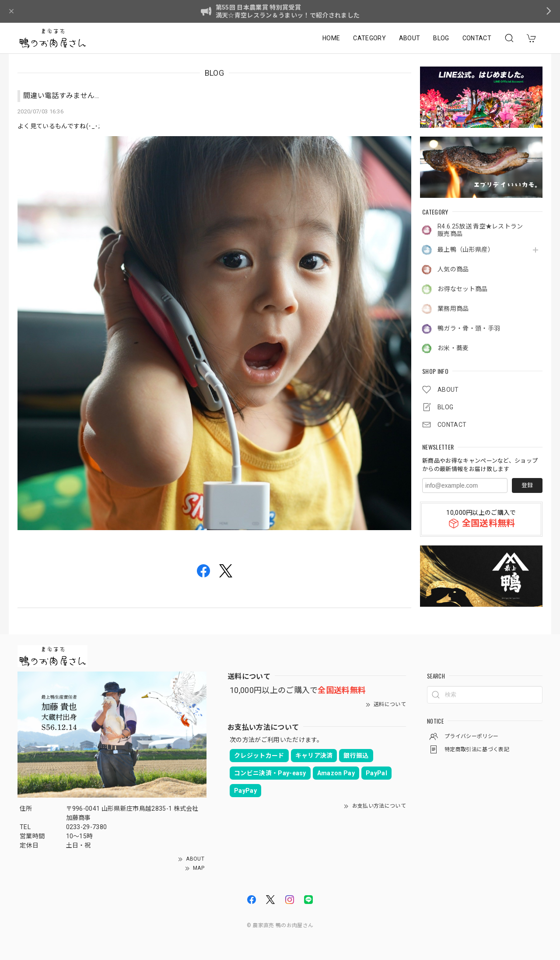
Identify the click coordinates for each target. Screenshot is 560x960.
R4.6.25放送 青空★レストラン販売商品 (480, 230)
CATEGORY (369, 38)
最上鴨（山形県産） (466, 250)
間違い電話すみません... (61, 96)
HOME (331, 38)
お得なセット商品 (463, 289)
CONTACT (477, 38)
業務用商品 (453, 309)
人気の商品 (453, 269)
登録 (527, 485)
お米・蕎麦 (453, 348)
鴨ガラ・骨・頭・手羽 (469, 328)
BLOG (441, 38)
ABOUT (410, 38)
